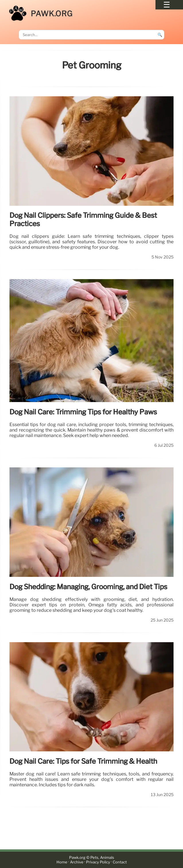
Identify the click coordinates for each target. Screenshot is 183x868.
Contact (120, 862)
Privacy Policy (98, 862)
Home (62, 862)
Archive (77, 862)
